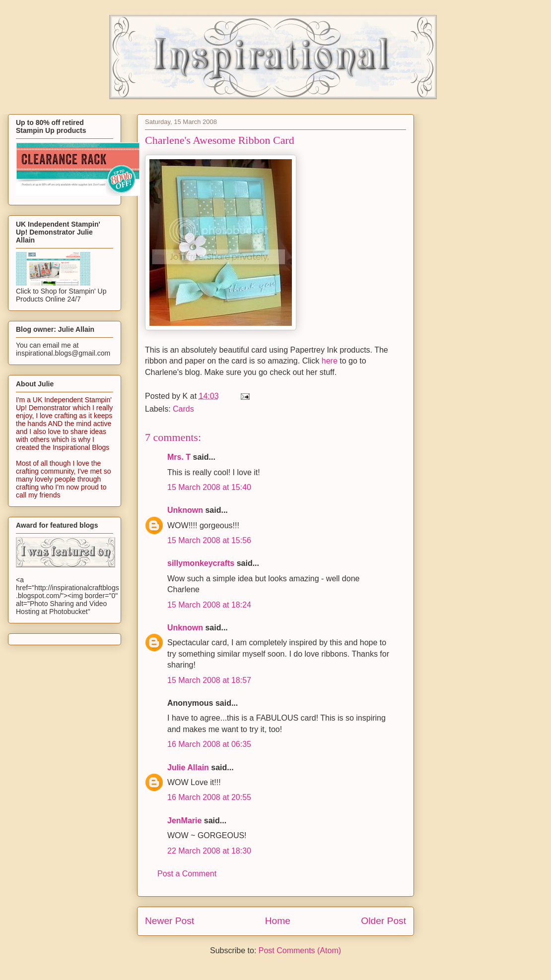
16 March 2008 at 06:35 (209, 744)
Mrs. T (179, 457)
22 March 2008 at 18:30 (209, 851)
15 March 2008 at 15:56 (209, 540)
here (330, 361)
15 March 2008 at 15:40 (209, 487)
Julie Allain (188, 767)
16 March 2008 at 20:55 (209, 797)
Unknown (185, 510)
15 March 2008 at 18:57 (209, 680)
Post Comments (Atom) (300, 950)
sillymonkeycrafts (201, 563)
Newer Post (170, 921)
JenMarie (184, 821)
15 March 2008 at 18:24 (209, 605)
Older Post (383, 921)
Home (278, 921)
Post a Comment (187, 874)
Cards (183, 409)
